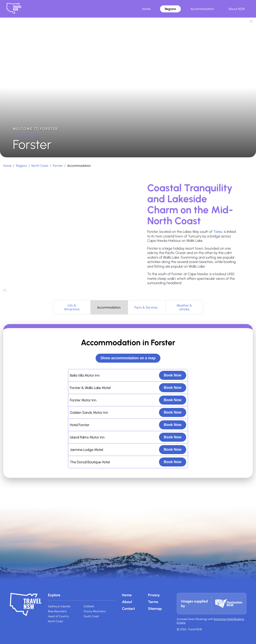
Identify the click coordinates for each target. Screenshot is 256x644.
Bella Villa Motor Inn (85, 375)
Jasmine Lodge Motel (86, 450)
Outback (89, 606)
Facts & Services (146, 307)
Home (146, 9)
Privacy (154, 595)
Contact (128, 609)
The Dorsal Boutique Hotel (90, 462)
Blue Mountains (57, 611)
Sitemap (155, 609)
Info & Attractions (72, 307)
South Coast (91, 616)
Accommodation (202, 9)
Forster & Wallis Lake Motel (90, 388)
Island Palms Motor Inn (87, 437)
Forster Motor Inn (83, 400)
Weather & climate (184, 307)
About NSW (237, 9)
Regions (170, 9)
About (127, 602)
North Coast (40, 166)
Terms (153, 602)
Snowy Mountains (95, 611)
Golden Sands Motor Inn (89, 413)
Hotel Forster (80, 425)
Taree (218, 232)
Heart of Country (58, 616)
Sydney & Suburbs (59, 606)
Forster (58, 166)
